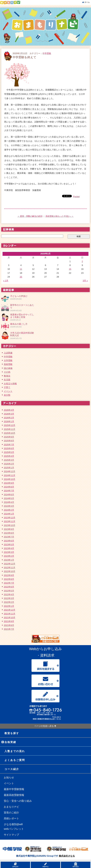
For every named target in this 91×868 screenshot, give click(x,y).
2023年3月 (9, 552)
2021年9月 (9, 621)
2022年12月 (10, 564)
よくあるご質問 (15, 760)
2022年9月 (9, 575)
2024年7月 (9, 491)
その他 (7, 372)
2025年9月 (9, 437)
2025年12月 (10, 425)
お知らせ (9, 777)
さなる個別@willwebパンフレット (14, 827)
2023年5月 (9, 545)
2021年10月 (10, 618)
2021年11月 (10, 614)
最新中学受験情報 (14, 789)
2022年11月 (10, 568)
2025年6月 (9, 448)
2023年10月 (10, 525)
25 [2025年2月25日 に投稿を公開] (21, 277)
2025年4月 (9, 456)
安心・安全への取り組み (18, 801)
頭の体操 (8, 368)
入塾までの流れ (15, 751)
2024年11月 (10, 475)
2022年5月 (9, 591)
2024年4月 (9, 502)
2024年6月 (9, 495)
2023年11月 (10, 521)
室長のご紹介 (11, 813)
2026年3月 (9, 414)
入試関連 (8, 353)
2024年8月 (9, 487)
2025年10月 (10, 433)
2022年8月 (9, 579)
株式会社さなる (67, 856)
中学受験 (47, 53)
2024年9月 (9, 483)
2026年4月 (9, 410)
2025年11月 (10, 429)
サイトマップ (11, 835)
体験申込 (45, 865)
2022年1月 (9, 606)
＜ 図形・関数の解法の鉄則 (30, 216)
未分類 (7, 395)
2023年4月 (9, 548)
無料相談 (76, 865)
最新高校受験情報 (14, 795)
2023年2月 (9, 556)
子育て (7, 387)
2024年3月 (9, 506)
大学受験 (8, 361)
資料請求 (15, 865)
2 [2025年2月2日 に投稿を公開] (82, 261)
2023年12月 (10, 518)
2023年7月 (9, 537)
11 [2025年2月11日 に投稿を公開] (21, 269)
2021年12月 (10, 610)
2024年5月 (9, 498)
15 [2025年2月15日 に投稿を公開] (70, 269)
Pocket (76, 197)
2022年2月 (9, 602)
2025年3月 (9, 460)
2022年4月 (9, 595)
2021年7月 (9, 629)
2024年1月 (9, 514)
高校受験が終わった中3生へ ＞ (60, 216)
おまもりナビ (11, 807)
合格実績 (10, 742)
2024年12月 (10, 472)
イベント (8, 391)
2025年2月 (9, 464)
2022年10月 (10, 571)
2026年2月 (9, 418)
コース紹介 (12, 769)
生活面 (7, 380)
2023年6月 (9, 541)
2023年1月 (9, 560)
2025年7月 (9, 445)
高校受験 (8, 364)
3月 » (85, 281)
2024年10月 (10, 479)
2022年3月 (9, 598)
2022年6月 (9, 587)
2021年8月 (9, 625)
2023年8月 (9, 533)
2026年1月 (9, 422)
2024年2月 (9, 510)
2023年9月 (9, 529)
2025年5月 (9, 452)
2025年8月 (9, 441)
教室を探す (12, 733)
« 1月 (6, 281)
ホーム (87, 2)
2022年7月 (9, 583)
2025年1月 (9, 468)
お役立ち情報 (10, 384)
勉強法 (7, 376)
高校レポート (11, 818)
